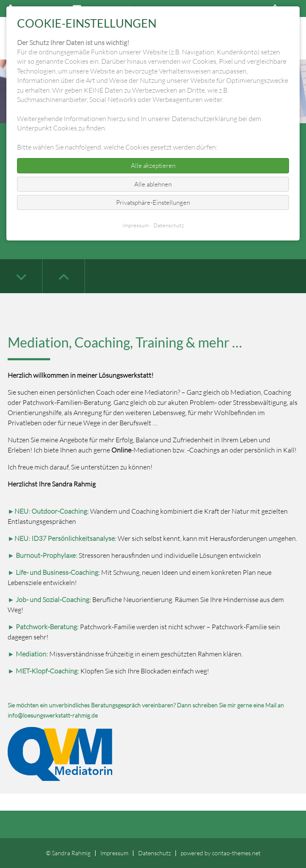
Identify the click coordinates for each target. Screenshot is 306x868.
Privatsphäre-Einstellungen (153, 202)
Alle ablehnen (153, 184)
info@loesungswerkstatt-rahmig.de (53, 715)
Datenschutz (154, 853)
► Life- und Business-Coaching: (54, 572)
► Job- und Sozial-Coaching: (49, 599)
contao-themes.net (236, 853)
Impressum (114, 853)
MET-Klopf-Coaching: (47, 671)
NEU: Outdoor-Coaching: (52, 511)
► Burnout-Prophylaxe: (43, 555)
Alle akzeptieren (153, 165)
